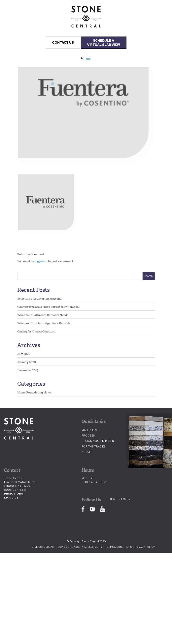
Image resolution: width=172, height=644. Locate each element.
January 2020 (27, 362)
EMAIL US (11, 498)
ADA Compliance (70, 547)
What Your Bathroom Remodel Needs (43, 315)
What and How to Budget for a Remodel (44, 323)
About (87, 452)
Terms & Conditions (119, 547)
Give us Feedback (44, 547)
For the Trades (94, 447)
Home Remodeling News (34, 392)
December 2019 (28, 370)
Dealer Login (120, 499)
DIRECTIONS (14, 494)
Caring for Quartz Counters (36, 331)
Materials (89, 430)
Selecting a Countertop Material (39, 298)
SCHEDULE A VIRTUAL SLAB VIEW (104, 43)
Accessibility (94, 547)
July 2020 (24, 354)
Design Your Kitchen (98, 441)
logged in (41, 261)
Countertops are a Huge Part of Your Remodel (48, 307)
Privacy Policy (145, 547)
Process (88, 436)
